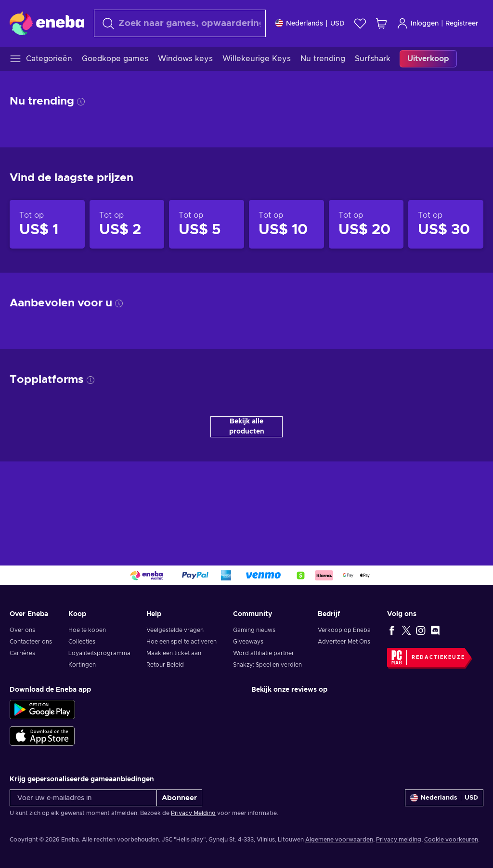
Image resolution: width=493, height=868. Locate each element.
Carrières (22, 653)
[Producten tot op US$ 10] (286, 224)
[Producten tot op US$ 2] (127, 224)
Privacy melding (399, 840)
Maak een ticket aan (174, 653)
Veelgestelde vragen (175, 630)
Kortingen (82, 665)
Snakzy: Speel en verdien (267, 665)
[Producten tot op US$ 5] (207, 224)
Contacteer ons (31, 642)
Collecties (82, 642)
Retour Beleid (165, 665)
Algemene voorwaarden (339, 840)
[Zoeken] (180, 23)
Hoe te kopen (87, 630)
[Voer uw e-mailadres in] (83, 798)
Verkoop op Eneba (344, 630)
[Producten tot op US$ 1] (47, 224)
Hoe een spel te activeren (182, 642)
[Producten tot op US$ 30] (446, 224)
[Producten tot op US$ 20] (366, 224)
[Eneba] (47, 23)
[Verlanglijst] (360, 23)
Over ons (22, 630)
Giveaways (248, 642)
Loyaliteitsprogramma (99, 653)
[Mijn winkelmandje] (381, 23)
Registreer (462, 24)
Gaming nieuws (254, 630)
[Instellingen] (310, 23)
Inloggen (418, 23)
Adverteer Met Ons (344, 642)
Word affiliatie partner (264, 653)
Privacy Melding (193, 813)
